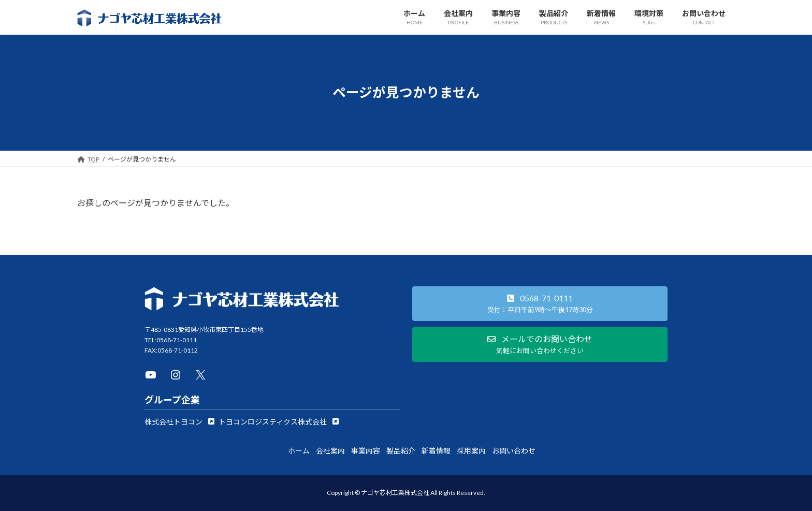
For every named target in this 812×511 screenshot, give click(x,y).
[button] (179, 422)
